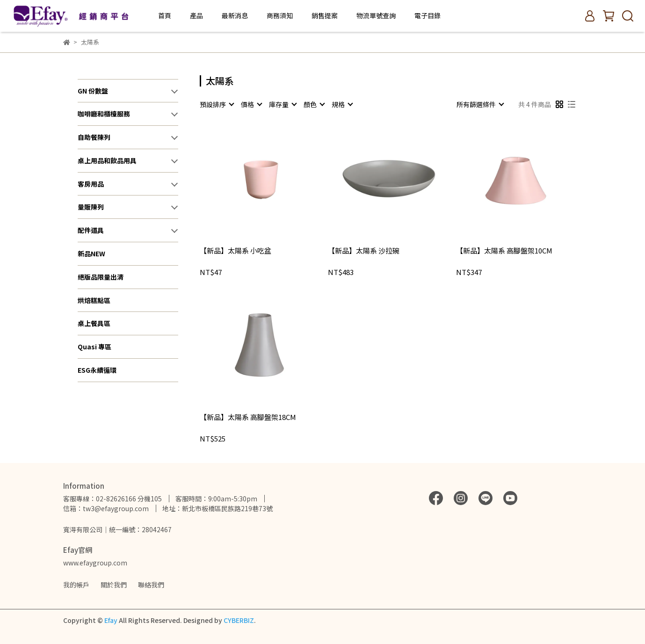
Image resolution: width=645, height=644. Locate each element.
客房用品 (91, 184)
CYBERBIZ (239, 620)
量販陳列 (91, 207)
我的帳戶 (76, 585)
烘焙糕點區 (94, 300)
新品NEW (91, 253)
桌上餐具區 (94, 323)
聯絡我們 (151, 585)
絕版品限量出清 (101, 277)
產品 (196, 15)
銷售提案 (325, 15)
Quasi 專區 (94, 347)
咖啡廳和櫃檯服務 (104, 114)
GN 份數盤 (93, 91)
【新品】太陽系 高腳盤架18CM (248, 417)
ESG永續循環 (97, 370)
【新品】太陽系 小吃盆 (236, 251)
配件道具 (91, 230)
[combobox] (217, 104)
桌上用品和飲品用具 (107, 160)
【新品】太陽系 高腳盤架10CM (504, 251)
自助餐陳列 (94, 137)
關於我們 (114, 585)
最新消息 (235, 15)
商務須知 (280, 15)
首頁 (165, 15)
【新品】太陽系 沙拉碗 (364, 251)
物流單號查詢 (376, 15)
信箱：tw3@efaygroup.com (106, 508)
